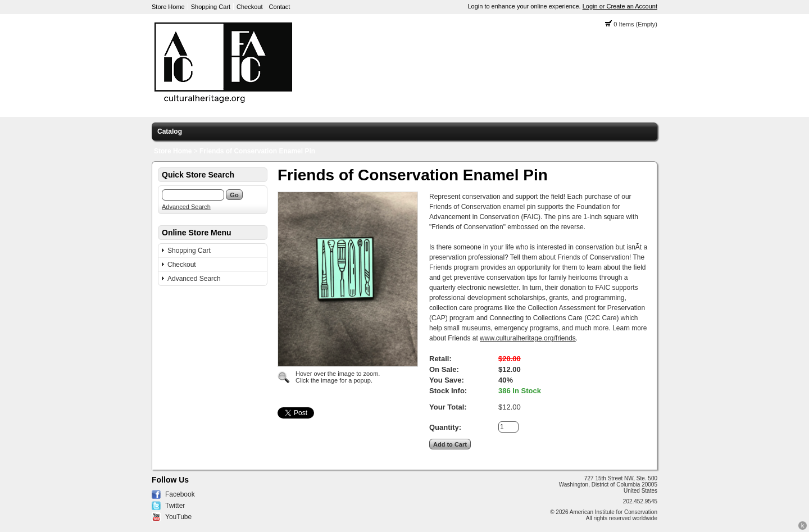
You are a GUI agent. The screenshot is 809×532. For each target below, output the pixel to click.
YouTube (178, 517)
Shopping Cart (211, 7)
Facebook (180, 494)
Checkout (249, 7)
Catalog (170, 131)
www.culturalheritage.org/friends (528, 338)
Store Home (168, 7)
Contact (280, 7)
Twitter (175, 506)
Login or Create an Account (620, 6)
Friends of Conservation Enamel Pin (257, 151)
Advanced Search (186, 207)
